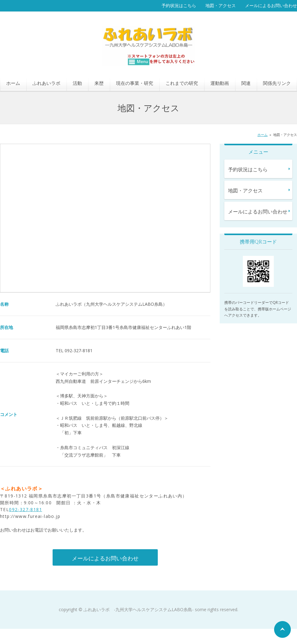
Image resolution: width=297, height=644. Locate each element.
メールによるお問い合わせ (271, 5)
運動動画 (220, 83)
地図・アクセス (221, 5)
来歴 (99, 83)
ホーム (13, 83)
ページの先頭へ (282, 629)
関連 (246, 83)
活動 (77, 83)
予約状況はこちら (179, 5)
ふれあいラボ (46, 83)
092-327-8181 (26, 509)
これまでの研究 (182, 83)
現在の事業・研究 (135, 83)
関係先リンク (277, 83)
